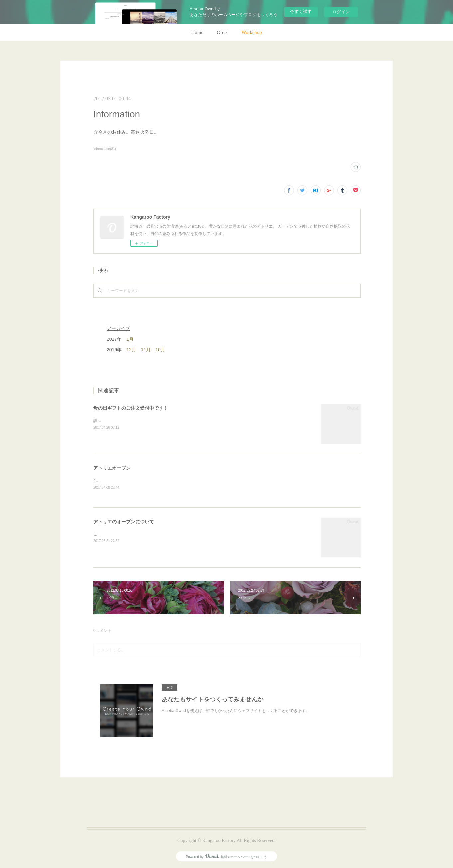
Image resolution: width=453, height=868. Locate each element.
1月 (130, 339)
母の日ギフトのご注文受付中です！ (131, 408)
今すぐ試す (301, 11)
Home (197, 32)
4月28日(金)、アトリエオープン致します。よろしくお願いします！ (154, 481)
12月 (131, 350)
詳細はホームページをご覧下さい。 (125, 421)
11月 (146, 350)
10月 (160, 350)
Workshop (252, 32)
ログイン (341, 12)
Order (222, 32)
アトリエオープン (112, 468)
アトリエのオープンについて (124, 522)
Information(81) (105, 149)
